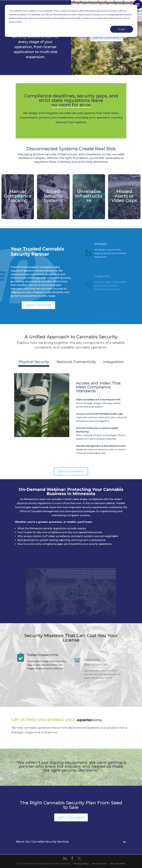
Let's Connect (106, 38)
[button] (138, 4)
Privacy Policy (81, 864)
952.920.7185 (117, 864)
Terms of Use (99, 864)
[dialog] (71, 21)
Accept (122, 29)
